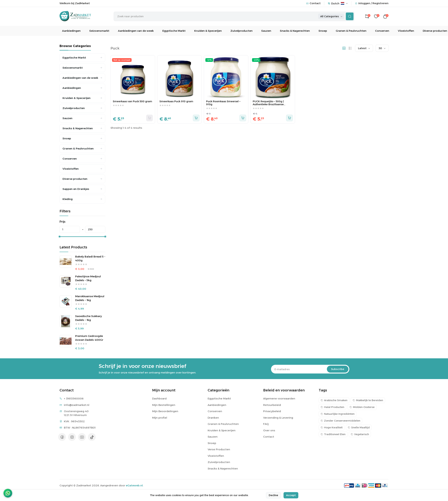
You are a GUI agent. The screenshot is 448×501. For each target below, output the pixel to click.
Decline (273, 496)
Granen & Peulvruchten (351, 31)
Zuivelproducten (241, 31)
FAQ (266, 424)
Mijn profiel (160, 418)
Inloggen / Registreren (372, 3)
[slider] (60, 237)
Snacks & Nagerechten (295, 31)
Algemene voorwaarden (279, 398)
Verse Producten (219, 449)
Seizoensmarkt (99, 31)
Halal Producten (332, 407)
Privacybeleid (272, 411)
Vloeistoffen (406, 31)
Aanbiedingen (71, 31)
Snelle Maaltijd (359, 427)
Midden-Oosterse (362, 407)
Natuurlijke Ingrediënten (338, 414)
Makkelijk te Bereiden (368, 400)
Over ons (269, 430)
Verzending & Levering (278, 418)
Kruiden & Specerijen (208, 31)
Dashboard (159, 398)
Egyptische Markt (174, 31)
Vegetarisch (360, 434)
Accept (291, 496)
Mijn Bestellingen (164, 405)
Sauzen (266, 31)
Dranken (213, 418)
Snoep (323, 31)
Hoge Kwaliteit (332, 427)
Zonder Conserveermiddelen (340, 421)
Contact (313, 3)
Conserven (382, 31)
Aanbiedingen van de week (136, 31)
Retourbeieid (272, 405)
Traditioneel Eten (333, 434)
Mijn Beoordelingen (165, 411)
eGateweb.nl (134, 485)
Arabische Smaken (334, 400)
